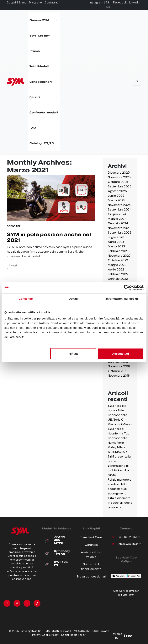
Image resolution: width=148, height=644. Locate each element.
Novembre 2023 (119, 228)
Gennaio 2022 (118, 279)
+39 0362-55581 (129, 537)
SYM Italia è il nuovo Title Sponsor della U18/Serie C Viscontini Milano (120, 415)
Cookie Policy (50, 635)
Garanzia (91, 545)
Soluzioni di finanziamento (91, 567)
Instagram (96, 2)
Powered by (121, 636)
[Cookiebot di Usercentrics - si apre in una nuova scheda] (127, 288)
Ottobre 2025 (118, 182)
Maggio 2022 (117, 265)
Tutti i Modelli (39, 66)
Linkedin (135, 2)
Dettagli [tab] (74, 299)
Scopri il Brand (17, 2)
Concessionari (41, 82)
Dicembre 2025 (119, 173)
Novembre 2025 (119, 177)
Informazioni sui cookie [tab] (122, 299)
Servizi (44, 97)
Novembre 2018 (119, 376)
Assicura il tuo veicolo (91, 555)
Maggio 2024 (117, 219)
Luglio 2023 (116, 237)
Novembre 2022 (119, 256)
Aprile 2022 (116, 269)
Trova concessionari (91, 576)
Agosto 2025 (117, 191)
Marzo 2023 (116, 246)
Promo (35, 51)
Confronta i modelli (44, 112)
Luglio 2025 (116, 196)
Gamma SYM (44, 20)
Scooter (14, 226)
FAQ (33, 128)
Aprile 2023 (116, 242)
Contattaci (52, 2)
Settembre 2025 (120, 186)
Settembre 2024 (120, 209)
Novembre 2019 (119, 366)
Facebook (120, 2)
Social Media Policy (73, 635)
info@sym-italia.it (129, 544)
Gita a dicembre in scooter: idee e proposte (120, 503)
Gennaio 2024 (118, 223)
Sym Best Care (91, 537)
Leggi (13, 265)
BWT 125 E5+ (40, 36)
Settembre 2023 (120, 233)
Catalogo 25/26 (42, 143)
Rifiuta (73, 353)
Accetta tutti (121, 353)
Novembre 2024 (119, 205)
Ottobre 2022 (118, 260)
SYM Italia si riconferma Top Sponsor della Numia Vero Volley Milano (119, 438)
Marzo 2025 (116, 200)
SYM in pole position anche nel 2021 (49, 237)
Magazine (35, 2)
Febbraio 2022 (118, 274)
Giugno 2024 (117, 214)
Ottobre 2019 (118, 371)
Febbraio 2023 (118, 251)
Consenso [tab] (26, 299)
